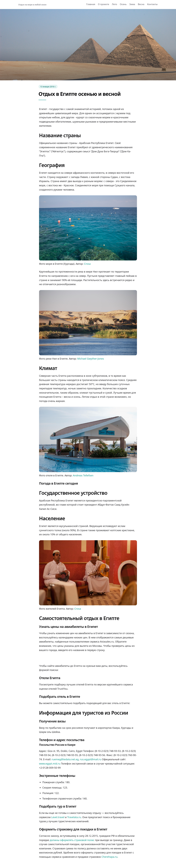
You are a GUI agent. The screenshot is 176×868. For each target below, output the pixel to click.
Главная (91, 4)
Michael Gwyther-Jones (91, 359)
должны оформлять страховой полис (72, 840)
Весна (141, 4)
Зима (132, 4)
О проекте (103, 4)
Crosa (87, 264)
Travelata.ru (74, 817)
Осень (123, 4)
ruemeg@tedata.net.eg (65, 759)
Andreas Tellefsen (83, 475)
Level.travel (58, 817)
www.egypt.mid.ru (50, 764)
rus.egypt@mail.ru (91, 759)
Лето (115, 4)
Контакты (152, 4)
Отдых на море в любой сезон (32, 5)
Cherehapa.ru (110, 857)
